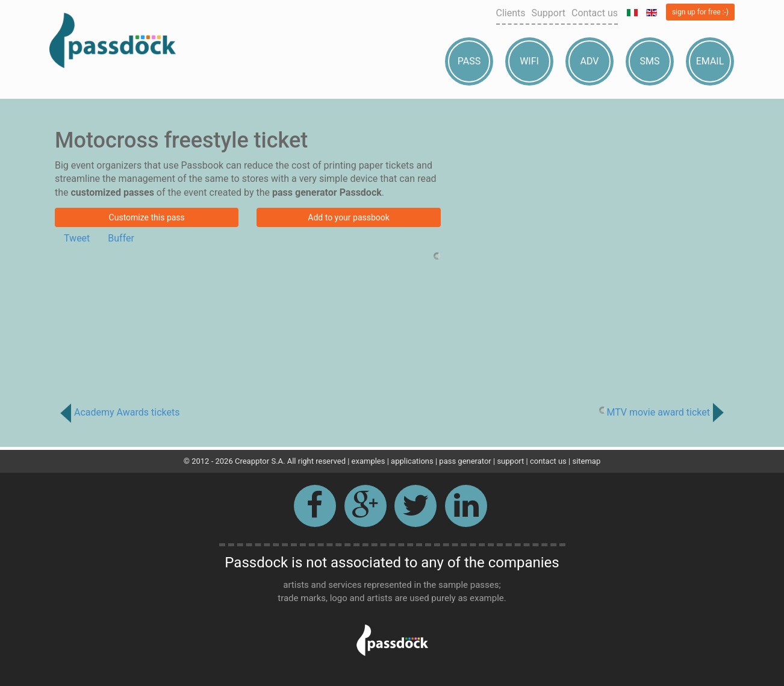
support (510, 461)
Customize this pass (147, 217)
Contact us (595, 13)
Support (549, 13)
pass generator (465, 461)
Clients (511, 13)
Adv (590, 61)
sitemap (586, 461)
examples (369, 461)
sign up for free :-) (700, 12)
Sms (650, 61)
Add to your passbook (349, 217)
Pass (469, 61)
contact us (548, 461)
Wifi (529, 61)
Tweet (77, 238)
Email (710, 61)
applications (412, 461)
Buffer (121, 238)
